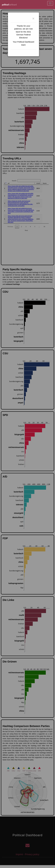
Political (9, 5)
